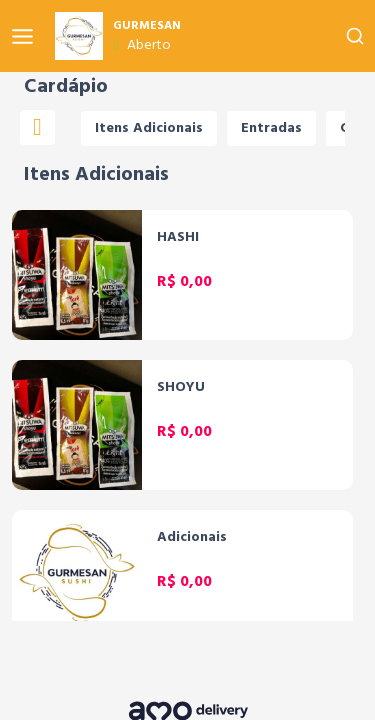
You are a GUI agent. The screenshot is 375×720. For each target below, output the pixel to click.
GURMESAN (147, 26)
